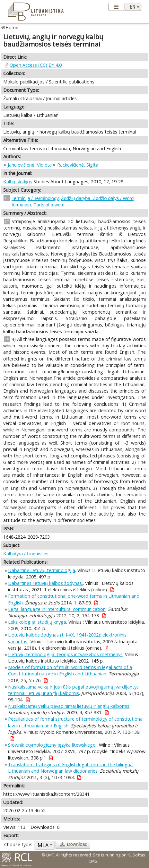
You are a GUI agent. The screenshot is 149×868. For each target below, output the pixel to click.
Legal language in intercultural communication (57, 609)
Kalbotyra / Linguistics (26, 554)
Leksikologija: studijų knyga (37, 622)
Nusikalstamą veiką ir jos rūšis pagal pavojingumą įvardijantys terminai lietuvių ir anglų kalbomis (73, 690)
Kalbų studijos (18, 182)
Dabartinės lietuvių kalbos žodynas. (45, 583)
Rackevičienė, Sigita (78, 165)
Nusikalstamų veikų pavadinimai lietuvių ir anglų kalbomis (69, 706)
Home (12, 27)
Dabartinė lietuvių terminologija (42, 570)
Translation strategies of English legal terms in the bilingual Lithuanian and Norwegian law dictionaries (71, 768)
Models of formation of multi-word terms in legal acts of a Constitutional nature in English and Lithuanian (70, 670)
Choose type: (18, 844)
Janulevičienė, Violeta (30, 165)
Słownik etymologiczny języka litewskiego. (52, 745)
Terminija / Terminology (35, 198)
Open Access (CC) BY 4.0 (36, 65)
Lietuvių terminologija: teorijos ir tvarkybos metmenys (65, 654)
